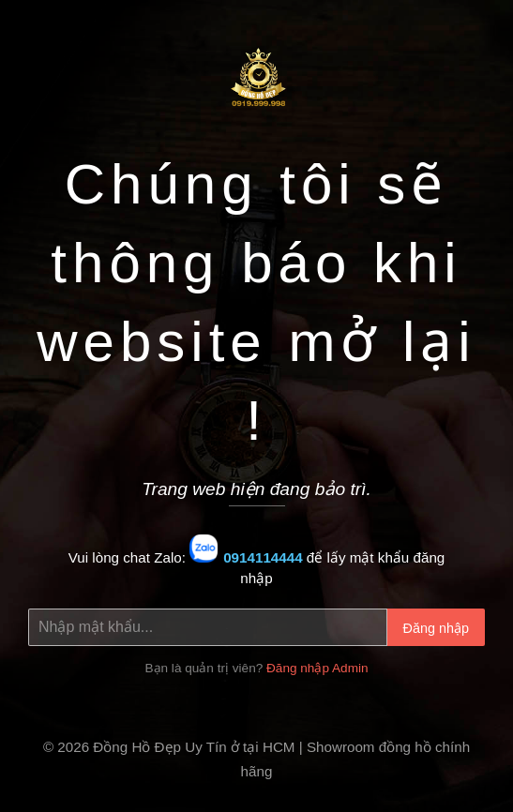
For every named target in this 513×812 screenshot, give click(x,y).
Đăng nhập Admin (317, 668)
